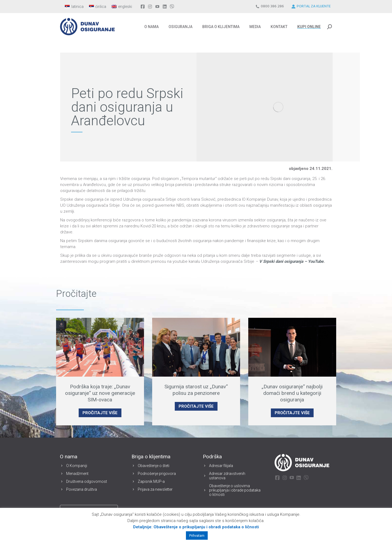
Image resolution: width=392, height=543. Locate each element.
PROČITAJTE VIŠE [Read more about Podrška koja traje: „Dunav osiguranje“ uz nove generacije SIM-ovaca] (100, 413)
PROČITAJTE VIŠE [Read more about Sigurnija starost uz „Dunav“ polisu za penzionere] (196, 406)
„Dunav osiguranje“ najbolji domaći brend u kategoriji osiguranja (292, 393)
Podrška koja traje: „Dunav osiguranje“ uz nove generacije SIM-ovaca (100, 393)
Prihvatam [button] (197, 536)
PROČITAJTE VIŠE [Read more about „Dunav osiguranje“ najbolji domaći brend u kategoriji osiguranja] (292, 413)
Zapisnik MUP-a (151, 481)
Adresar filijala (221, 466)
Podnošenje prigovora (157, 474)
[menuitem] (74, 7)
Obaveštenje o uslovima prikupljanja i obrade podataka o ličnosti (235, 490)
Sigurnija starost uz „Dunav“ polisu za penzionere (196, 390)
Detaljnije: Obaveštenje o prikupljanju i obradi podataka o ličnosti (196, 527)
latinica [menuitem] (77, 7)
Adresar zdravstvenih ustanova (227, 476)
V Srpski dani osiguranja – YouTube (291, 261)
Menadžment (77, 474)
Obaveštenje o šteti (154, 466)
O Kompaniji (77, 466)
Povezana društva (82, 489)
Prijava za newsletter (155, 489)
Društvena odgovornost (87, 481)
